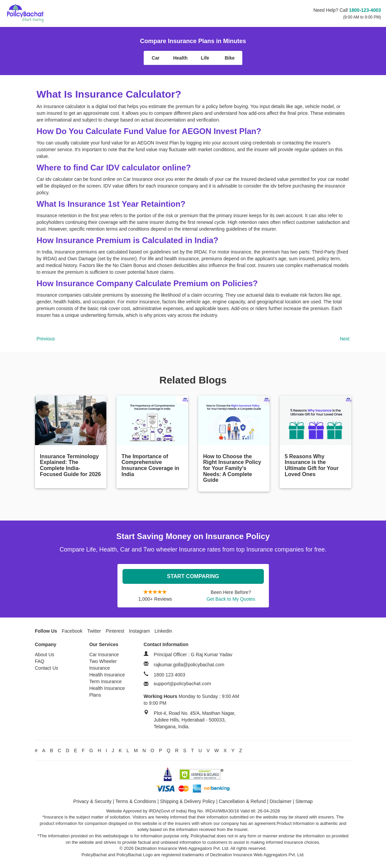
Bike (230, 58)
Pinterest (115, 631)
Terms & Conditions (136, 801)
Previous (46, 339)
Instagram (139, 631)
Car (156, 58)
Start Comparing (193, 576)
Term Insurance (105, 681)
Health (180, 58)
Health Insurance (107, 675)
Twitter (94, 631)
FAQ (40, 661)
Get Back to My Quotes (231, 599)
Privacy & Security (93, 801)
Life (205, 58)
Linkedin (163, 631)
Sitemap (304, 801)
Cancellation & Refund (242, 801)
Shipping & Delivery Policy (187, 801)
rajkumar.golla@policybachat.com (189, 665)
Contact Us (47, 668)
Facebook (72, 631)
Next (345, 339)
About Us (45, 655)
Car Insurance (104, 655)
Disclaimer (280, 801)
